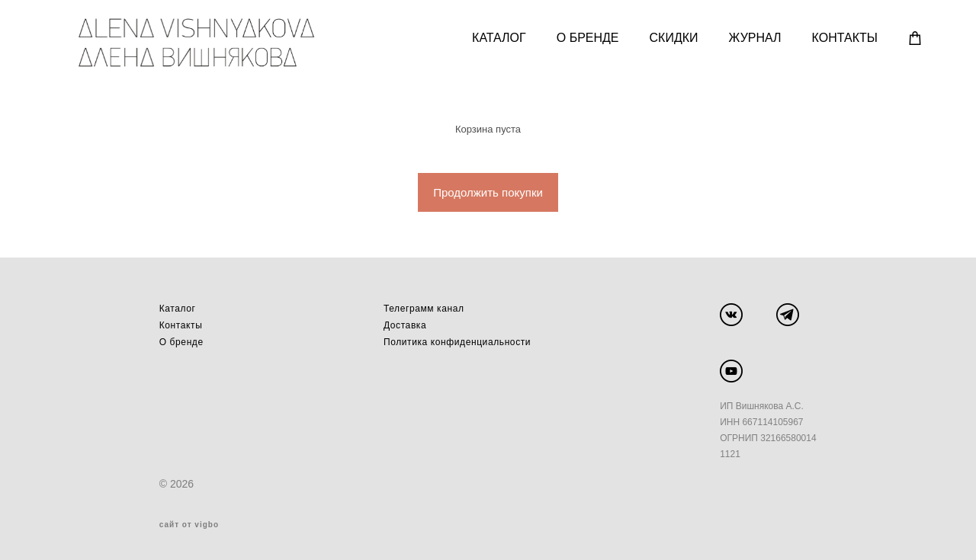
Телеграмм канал (424, 309)
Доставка (405, 325)
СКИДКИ (673, 38)
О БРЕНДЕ (586, 38)
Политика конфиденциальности (457, 342)
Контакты (181, 325)
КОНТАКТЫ (843, 38)
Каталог (178, 309)
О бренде (181, 342)
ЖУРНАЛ (754, 38)
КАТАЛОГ (498, 38)
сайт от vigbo (189, 524)
